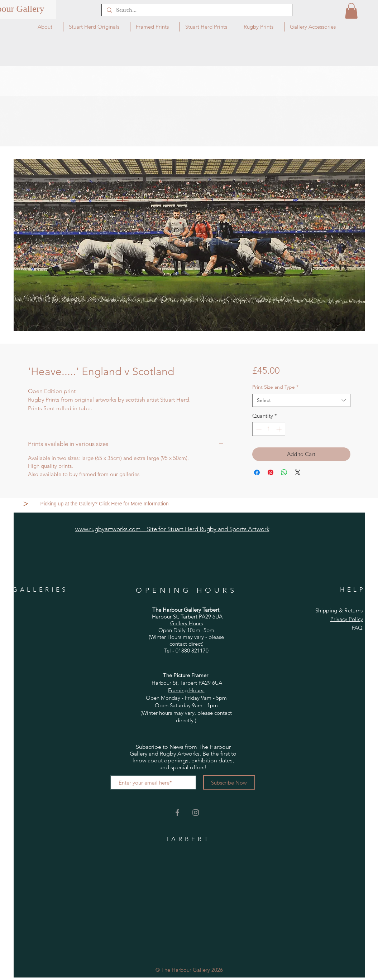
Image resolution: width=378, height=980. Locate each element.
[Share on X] (298, 472)
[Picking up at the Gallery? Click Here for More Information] (105, 504)
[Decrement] (258, 429)
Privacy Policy (347, 619)
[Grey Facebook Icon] (177, 812)
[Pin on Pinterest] (271, 472)
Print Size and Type (275, 387)
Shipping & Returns (339, 610)
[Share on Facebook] (257, 472)
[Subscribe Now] (229, 782)
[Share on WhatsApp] (284, 472)
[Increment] (280, 429)
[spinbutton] (269, 429)
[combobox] (301, 401)
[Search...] (197, 11)
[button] (351, 11)
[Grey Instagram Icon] (196, 812)
